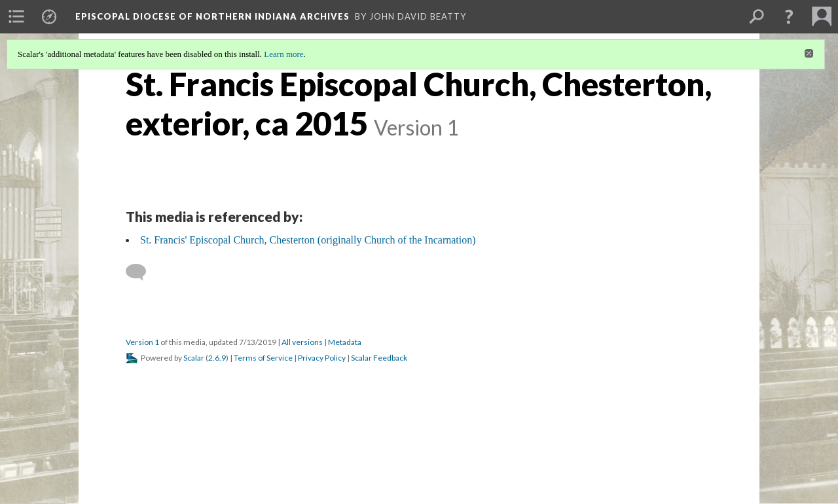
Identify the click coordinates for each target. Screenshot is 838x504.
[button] (789, 16)
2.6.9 (217, 358)
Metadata (345, 342)
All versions (302, 342)
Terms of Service (263, 358)
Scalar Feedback (379, 358)
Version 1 (142, 342)
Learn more (283, 54)
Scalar (194, 358)
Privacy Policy (322, 358)
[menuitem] (16, 16)
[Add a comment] (142, 272)
